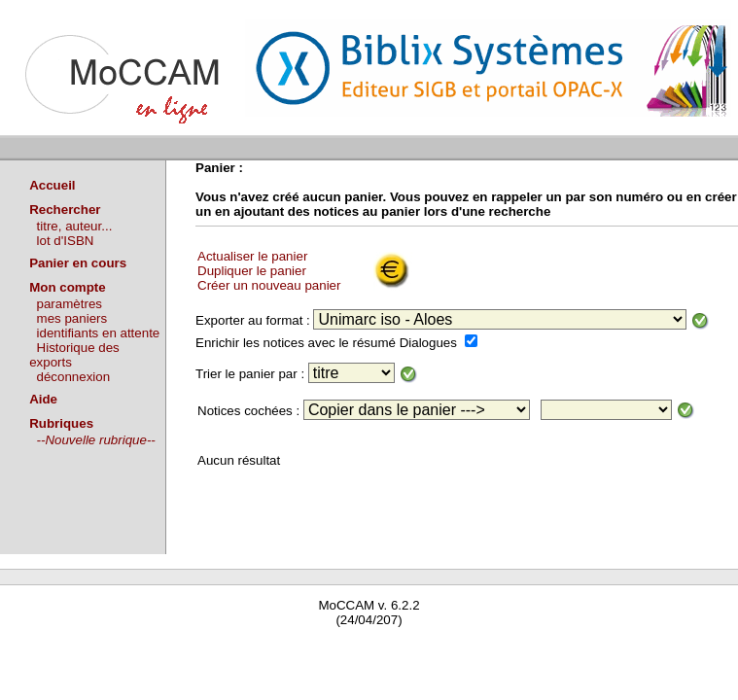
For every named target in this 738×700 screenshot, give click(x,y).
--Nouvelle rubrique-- (96, 440)
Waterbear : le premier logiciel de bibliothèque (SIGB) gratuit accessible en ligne (229, 648)
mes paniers (72, 318)
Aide (43, 399)
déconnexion (74, 377)
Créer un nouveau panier (269, 285)
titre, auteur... (75, 226)
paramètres (70, 304)
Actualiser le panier (252, 256)
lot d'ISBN (66, 241)
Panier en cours (78, 263)
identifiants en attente (99, 333)
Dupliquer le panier (252, 271)
